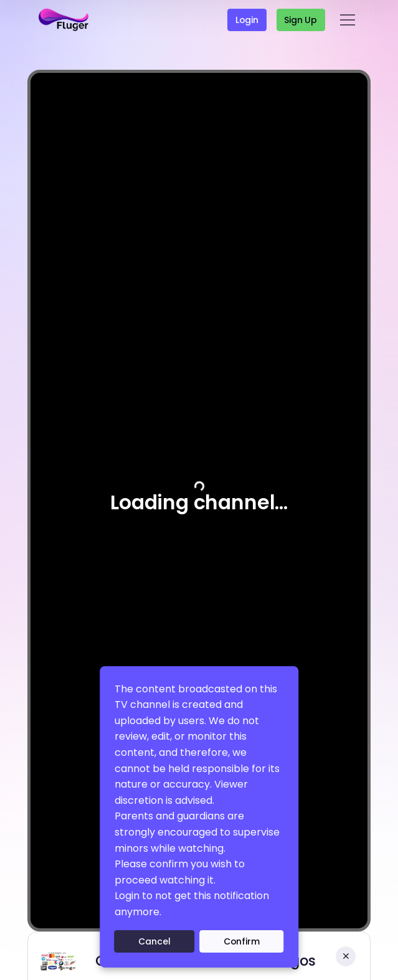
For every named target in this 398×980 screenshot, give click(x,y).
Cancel (154, 941)
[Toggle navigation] (348, 20)
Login (247, 20)
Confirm (242, 941)
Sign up (301, 20)
